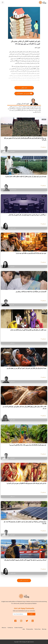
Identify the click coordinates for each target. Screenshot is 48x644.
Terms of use (37, 629)
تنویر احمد (37, 48)
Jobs (24, 629)
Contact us (10, 628)
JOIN (31, 614)
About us (4, 628)
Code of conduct (18, 628)
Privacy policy (30, 629)
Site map (44, 629)
